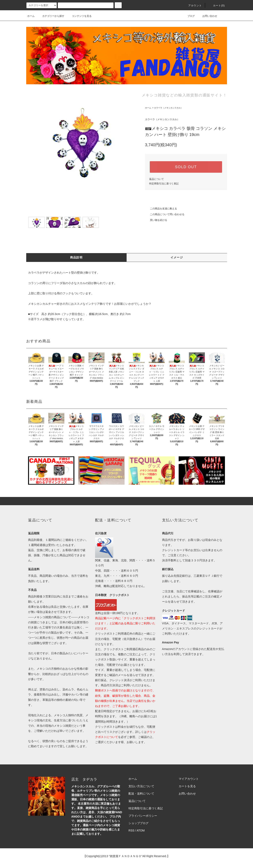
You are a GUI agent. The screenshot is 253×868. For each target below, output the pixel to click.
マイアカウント (189, 779)
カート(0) (217, 6)
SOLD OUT (186, 167)
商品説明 (76, 257)
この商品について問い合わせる (165, 214)
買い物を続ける (156, 220)
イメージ (177, 257)
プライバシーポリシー (143, 816)
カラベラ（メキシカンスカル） (168, 108)
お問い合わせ (207, 16)
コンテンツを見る (79, 16)
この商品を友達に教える (161, 209)
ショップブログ (138, 823)
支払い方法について (141, 786)
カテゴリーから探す (51, 16)
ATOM (141, 830)
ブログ (189, 16)
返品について (157, 179)
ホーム (31, 16)
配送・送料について (141, 794)
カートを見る (187, 786)
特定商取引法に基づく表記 (164, 184)
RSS (131, 830)
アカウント (193, 6)
